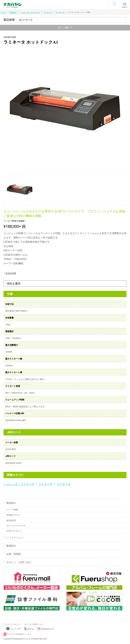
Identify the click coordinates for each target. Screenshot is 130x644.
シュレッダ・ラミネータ (30, 12)
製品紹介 (13, 12)
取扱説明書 (11, 273)
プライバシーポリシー (12, 624)
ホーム (4, 12)
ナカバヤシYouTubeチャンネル (19, 634)
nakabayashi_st (47, 629)
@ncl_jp (31, 629)
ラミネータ (48, 12)
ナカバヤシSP (13, 629)
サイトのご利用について (34, 624)
